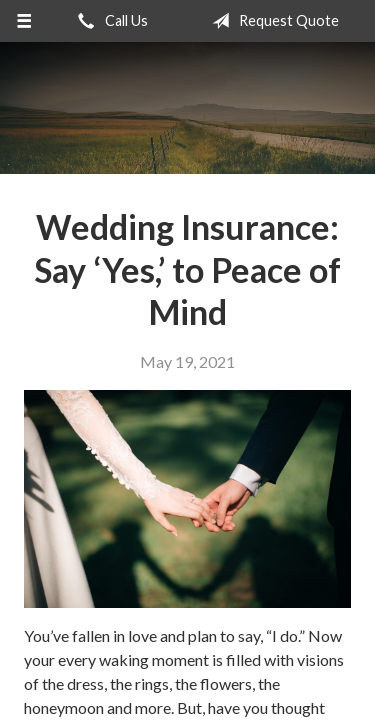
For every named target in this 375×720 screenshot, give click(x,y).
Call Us (109, 21)
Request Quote (271, 21)
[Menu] (24, 21)
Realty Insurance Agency (188, 108)
